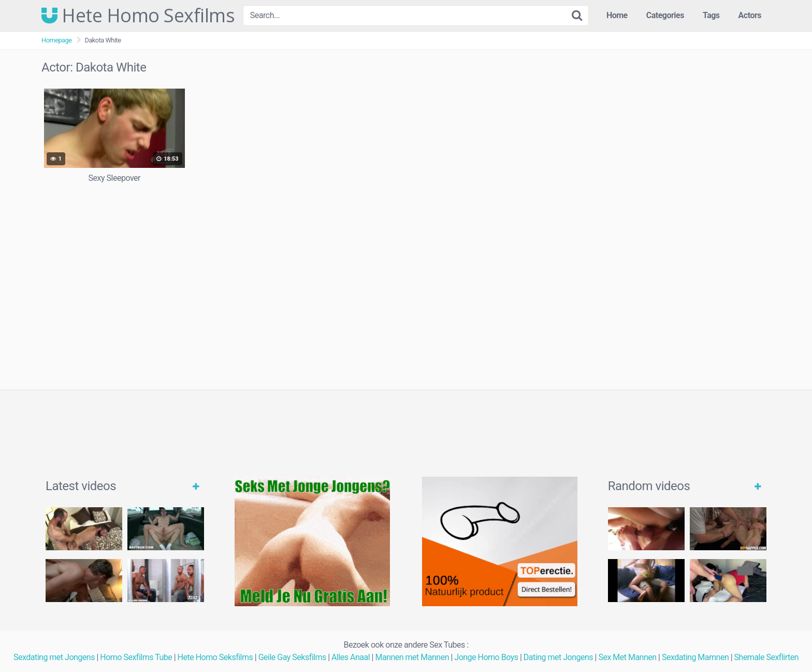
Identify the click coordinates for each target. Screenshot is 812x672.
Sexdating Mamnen (695, 657)
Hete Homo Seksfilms (215, 657)
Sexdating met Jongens (54, 657)
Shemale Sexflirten (767, 657)
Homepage (57, 40)
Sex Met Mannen (627, 657)
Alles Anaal (351, 657)
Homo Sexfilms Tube (136, 657)
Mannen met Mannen (412, 657)
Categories (665, 15)
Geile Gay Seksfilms (292, 657)
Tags (711, 15)
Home (617, 15)
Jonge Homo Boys (486, 657)
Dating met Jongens (558, 657)
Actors (750, 15)
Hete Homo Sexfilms (138, 16)
